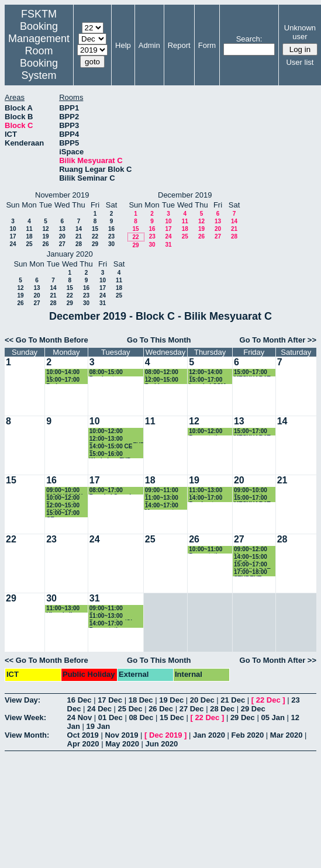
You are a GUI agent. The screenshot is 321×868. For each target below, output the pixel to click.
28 (79, 244)
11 (29, 229)
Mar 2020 (287, 735)
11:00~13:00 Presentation (163, 498)
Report (179, 45)
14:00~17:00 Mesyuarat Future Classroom (162, 506)
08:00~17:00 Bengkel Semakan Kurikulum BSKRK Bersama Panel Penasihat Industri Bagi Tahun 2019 (115, 491)
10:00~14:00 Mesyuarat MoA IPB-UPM (65, 373)
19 (45, 236)
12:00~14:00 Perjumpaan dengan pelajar (210, 373)
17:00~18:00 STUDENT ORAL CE (251, 573)
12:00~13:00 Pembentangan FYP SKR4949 (117, 439)
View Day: (23, 700)
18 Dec (141, 700)
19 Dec (171, 700)
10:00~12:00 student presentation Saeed (116, 432)
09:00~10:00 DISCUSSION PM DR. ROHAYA (64, 491)
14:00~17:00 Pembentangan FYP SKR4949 (210, 498)
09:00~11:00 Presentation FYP (163, 491)
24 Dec (99, 709)
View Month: (27, 735)
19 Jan (98, 726)
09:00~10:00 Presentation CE (252, 491)
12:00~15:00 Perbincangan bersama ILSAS (166, 380)
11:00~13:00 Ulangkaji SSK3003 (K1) (65, 609)
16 (111, 229)
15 (95, 229)
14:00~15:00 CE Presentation (111, 447)
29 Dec (253, 709)
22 (95, 236)
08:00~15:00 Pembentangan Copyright (111, 373)
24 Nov (80, 717)
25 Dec (130, 709)
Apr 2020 (83, 744)
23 (111, 236)
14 (79, 229)
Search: (249, 39)
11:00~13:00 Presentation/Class (116, 616)
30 (111, 244)
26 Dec (161, 709)
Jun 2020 (162, 744)
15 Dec (172, 717)
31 (168, 245)
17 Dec (110, 700)
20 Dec (202, 700)
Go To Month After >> (278, 340)
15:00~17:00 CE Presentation (64, 513)
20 (62, 236)
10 (13, 229)
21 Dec (233, 700)
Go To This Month (159, 340)
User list (300, 62)
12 (45, 229)
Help (123, 45)
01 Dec (111, 717)
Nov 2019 (121, 735)
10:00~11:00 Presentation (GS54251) (207, 550)
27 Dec (192, 709)
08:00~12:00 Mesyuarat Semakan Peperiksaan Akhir (162, 373)
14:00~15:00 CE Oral (251, 557)
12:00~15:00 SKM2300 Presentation (64, 506)
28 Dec (222, 709)
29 (95, 244)
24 (13, 244)
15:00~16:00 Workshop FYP (110, 454)
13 (62, 229)
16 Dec (80, 700)
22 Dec (268, 700)
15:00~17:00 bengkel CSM (207, 380)
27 (62, 244)
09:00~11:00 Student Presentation (107, 609)
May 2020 (122, 744)
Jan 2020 (209, 735)
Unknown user (300, 32)
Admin (149, 45)
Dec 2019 (165, 735)
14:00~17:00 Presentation (107, 624)
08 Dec (141, 717)
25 (29, 244)
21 (79, 236)
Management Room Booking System (39, 57)
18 (29, 236)
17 (13, 236)
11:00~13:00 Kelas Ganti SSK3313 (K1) (208, 491)
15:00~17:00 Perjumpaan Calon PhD (63, 380)
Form (207, 45)
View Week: (25, 717)
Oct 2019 (83, 735)
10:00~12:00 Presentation (207, 432)
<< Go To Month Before (46, 340)
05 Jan (272, 717)
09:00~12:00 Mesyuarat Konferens (251, 550)
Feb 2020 (248, 735)
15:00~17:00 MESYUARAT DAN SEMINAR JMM (255, 373)
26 (45, 244)
